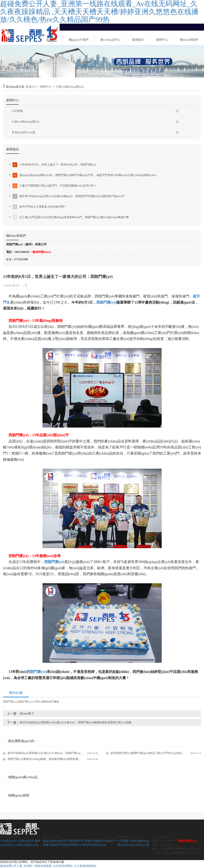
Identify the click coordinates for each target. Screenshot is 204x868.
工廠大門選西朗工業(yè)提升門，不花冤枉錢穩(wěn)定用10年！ (54, 186)
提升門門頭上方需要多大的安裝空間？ (39, 207)
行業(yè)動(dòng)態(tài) (70, 87)
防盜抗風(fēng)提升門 (56, 841)
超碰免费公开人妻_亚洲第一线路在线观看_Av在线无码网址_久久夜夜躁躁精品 (48, 866)
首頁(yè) (31, 87)
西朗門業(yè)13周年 (29, 702)
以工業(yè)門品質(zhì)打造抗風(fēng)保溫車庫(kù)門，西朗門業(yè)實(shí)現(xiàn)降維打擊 (70, 217)
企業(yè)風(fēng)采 (27, 845)
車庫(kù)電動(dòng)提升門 (100, 841)
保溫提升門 (77, 841)
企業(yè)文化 (26, 841)
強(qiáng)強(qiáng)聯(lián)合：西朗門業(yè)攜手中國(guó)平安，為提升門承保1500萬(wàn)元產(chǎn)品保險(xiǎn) (84, 175)
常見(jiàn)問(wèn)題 (24, 132)
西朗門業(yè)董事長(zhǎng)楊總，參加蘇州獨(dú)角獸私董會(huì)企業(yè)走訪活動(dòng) (52, 759)
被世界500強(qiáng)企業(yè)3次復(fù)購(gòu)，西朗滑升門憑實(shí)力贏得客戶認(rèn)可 (68, 196)
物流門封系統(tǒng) (94, 845)
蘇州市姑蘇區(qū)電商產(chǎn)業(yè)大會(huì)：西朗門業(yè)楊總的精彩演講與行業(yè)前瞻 (75, 722)
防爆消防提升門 (53, 845)
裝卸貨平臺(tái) (72, 845)
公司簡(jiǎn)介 (9, 841)
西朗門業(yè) (106, 302)
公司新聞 (17, 111)
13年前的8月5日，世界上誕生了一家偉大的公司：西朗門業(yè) (54, 165)
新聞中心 (46, 87)
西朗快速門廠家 (50, 702)
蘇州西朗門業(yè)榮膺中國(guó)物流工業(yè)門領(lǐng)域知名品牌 (150, 753)
